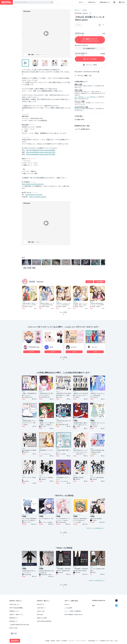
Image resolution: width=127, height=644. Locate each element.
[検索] (52, 2)
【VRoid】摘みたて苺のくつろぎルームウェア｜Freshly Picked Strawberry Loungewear (30, 304)
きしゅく (95, 347)
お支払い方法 (80, 120)
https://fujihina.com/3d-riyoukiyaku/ (33, 184)
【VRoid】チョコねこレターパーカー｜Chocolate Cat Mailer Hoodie (63, 304)
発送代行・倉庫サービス (16, 615)
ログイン (81, 2)
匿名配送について (14, 611)
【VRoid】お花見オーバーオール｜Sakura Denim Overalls (46, 304)
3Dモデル (77, 10)
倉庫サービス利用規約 (62, 641)
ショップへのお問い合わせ (82, 129)
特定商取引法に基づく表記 (82, 126)
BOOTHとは (92, 2)
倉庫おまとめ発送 (42, 618)
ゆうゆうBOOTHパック (92, 97)
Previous (23, 33)
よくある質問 (68, 608)
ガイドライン (72, 641)
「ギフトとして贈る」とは (84, 76)
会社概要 (47, 641)
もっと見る (64, 359)
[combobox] (34, 2)
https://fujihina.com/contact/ (34, 195)
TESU (51, 347)
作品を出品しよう (105, 2)
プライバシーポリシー (81, 641)
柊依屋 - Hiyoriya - (37, 282)
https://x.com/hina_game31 (38, 197)
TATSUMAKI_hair (34, 347)
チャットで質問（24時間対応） (73, 611)
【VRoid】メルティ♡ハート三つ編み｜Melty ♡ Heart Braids (80, 304)
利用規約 (53, 641)
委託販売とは (13, 621)
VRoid (24, 302)
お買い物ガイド (41, 608)
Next (69, 33)
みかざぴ (74, 347)
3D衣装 (85, 10)
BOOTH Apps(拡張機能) (16, 608)
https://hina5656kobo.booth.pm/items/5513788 (41, 152)
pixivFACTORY (78, 109)
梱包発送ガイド (14, 618)
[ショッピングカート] (114, 2)
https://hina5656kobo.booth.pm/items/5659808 (41, 150)
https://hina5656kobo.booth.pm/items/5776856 (41, 154)
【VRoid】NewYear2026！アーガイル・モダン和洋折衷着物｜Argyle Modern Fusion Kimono (97, 304)
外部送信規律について (93, 641)
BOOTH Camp (14, 628)
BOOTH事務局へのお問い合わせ (74, 615)
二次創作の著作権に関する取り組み (19, 625)
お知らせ (67, 604)
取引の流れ (79, 116)
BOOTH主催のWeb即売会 (44, 621)
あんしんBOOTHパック (80, 97)
